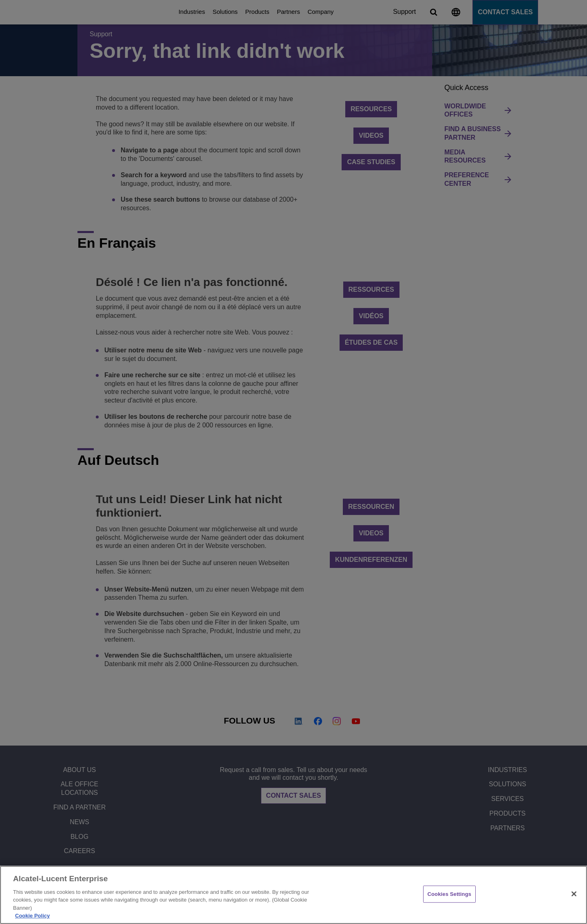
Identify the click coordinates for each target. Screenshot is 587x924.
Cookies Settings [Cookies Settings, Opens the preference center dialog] (450, 894)
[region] (293, 895)
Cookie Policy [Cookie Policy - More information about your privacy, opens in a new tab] (32, 916)
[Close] (574, 894)
